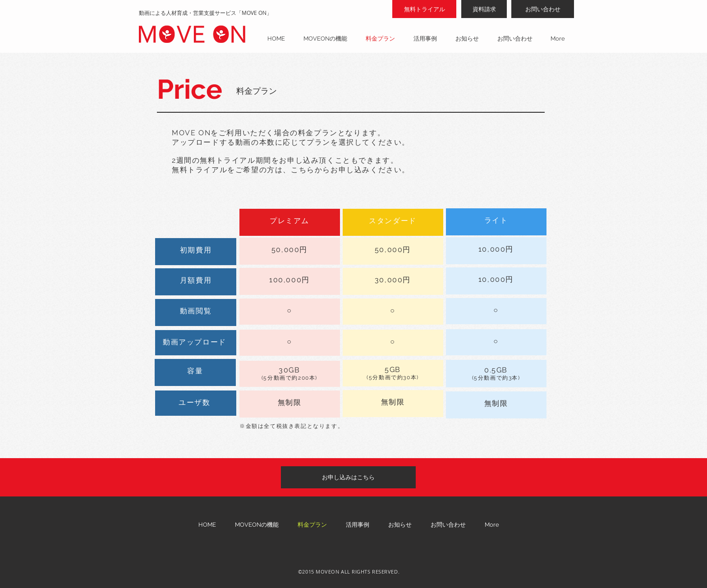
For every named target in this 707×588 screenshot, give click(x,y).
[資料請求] (484, 9)
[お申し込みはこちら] (348, 477)
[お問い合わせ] (543, 9)
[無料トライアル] (424, 9)
